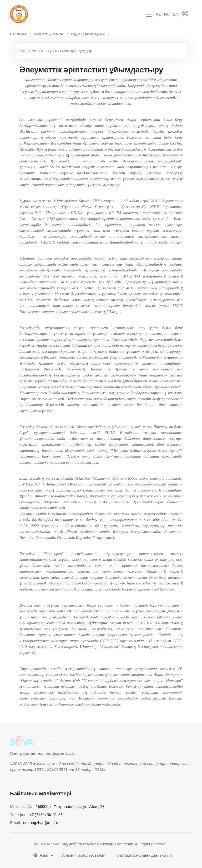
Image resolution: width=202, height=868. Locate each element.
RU (167, 14)
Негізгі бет (18, 34)
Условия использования (84, 855)
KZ (158, 14)
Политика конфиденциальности (143, 855)
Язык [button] (42, 855)
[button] (187, 14)
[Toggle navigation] (149, 14)
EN (176, 14)
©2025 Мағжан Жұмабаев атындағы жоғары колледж (84, 844)
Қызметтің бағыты (49, 34)
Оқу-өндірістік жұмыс (88, 34)
